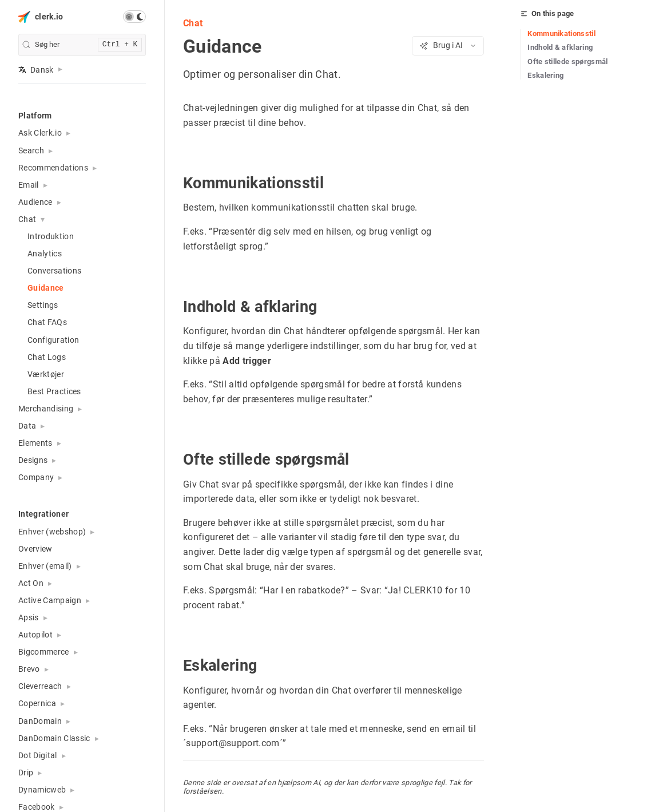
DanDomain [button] (40, 721)
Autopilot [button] (35, 635)
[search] (82, 45)
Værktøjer (46, 374)
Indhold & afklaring (560, 47)
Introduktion (51, 236)
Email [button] (29, 185)
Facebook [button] (37, 807)
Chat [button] (27, 219)
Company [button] (36, 477)
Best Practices (54, 391)
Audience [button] (35, 202)
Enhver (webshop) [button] (52, 532)
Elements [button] (35, 443)
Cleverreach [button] (40, 686)
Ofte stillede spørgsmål (568, 62)
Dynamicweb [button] (42, 790)
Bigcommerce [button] (44, 652)
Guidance (46, 288)
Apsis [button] (29, 617)
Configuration (53, 340)
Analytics (45, 253)
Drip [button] (26, 773)
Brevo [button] (29, 669)
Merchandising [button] (46, 409)
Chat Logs (47, 357)
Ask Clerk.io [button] (40, 133)
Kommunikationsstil (561, 33)
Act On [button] (31, 583)
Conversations (54, 271)
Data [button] (27, 426)
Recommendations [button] (53, 168)
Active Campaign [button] (50, 600)
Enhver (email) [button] (45, 566)
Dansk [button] (36, 70)
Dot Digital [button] (38, 755)
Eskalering (545, 75)
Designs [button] (33, 460)
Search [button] (31, 150)
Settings (43, 305)
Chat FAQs (47, 322)
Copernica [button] (37, 703)
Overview (35, 549)
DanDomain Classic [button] (54, 738)
